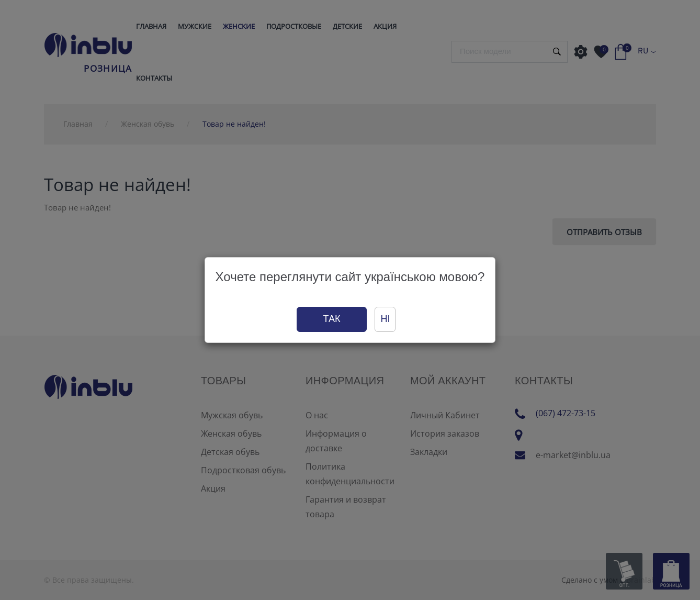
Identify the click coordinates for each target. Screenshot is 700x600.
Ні (385, 319)
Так (332, 319)
